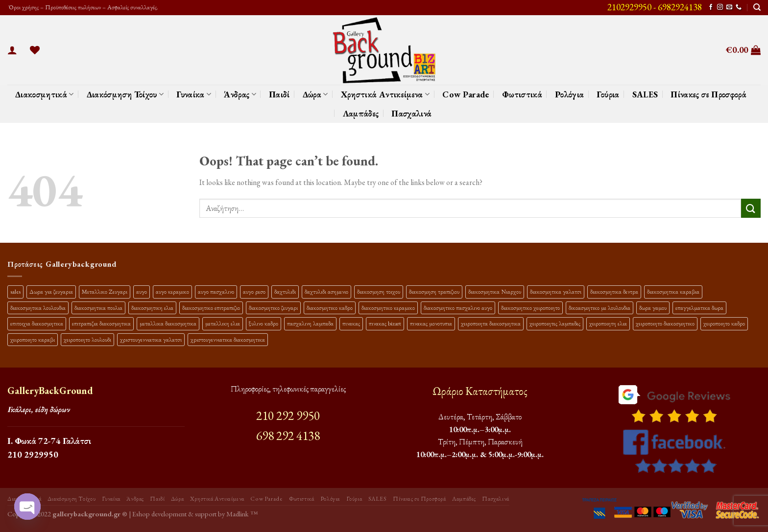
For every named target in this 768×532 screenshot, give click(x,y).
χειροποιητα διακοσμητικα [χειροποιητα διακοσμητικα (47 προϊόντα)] (491, 323)
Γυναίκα (194, 94)
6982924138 (680, 7)
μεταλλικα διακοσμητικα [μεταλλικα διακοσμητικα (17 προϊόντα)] (168, 323)
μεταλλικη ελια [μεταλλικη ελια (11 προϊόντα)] (223, 323)
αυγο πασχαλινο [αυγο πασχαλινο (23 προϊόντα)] (216, 291)
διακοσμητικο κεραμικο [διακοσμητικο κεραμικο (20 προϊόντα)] (388, 308)
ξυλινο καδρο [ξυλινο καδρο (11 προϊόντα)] (264, 323)
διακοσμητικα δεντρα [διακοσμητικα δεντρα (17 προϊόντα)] (614, 291)
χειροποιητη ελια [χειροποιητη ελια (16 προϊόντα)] (608, 323)
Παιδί (279, 94)
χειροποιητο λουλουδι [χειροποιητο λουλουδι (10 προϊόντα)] (87, 339)
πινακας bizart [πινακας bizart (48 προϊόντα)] (385, 323)
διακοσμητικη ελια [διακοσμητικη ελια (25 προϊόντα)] (152, 308)
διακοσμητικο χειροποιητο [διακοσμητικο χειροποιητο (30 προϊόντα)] (530, 308)
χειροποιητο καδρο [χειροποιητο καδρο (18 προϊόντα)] (724, 323)
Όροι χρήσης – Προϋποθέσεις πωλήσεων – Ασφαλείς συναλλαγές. (83, 7)
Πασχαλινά (411, 113)
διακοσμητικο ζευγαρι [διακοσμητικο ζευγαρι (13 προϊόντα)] (273, 308)
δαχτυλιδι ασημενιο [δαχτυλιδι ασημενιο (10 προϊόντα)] (326, 291)
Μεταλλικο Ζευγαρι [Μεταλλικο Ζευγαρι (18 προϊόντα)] (105, 291)
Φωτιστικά (522, 94)
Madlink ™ (242, 514)
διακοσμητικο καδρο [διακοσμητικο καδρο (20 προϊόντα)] (330, 308)
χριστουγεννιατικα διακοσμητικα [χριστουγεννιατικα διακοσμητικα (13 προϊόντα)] (228, 339)
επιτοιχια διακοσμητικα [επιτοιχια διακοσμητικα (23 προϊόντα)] (37, 323)
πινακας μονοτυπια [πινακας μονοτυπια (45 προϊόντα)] (431, 323)
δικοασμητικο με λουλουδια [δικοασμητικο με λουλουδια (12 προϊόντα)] (600, 308)
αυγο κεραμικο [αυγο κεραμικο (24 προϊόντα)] (172, 291)
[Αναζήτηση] (757, 7)
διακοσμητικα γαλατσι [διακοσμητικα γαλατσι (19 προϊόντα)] (556, 291)
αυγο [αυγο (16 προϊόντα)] (142, 291)
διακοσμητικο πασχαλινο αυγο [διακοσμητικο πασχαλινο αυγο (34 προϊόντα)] (458, 308)
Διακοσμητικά (45, 94)
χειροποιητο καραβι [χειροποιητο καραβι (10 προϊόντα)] (33, 339)
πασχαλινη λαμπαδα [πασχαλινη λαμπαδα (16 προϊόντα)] (310, 323)
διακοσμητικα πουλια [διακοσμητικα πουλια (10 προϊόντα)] (98, 308)
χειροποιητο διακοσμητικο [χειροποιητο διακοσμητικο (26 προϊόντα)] (665, 323)
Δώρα (315, 94)
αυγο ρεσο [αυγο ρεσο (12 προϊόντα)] (254, 291)
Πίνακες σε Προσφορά (708, 94)
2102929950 (629, 7)
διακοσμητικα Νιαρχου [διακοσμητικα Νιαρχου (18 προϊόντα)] (495, 291)
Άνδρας (240, 94)
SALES (645, 94)
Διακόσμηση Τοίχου (125, 94)
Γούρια (608, 94)
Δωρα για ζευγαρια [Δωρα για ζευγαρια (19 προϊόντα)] (51, 291)
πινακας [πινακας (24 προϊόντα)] (351, 323)
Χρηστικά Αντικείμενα (385, 94)
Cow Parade (466, 94)
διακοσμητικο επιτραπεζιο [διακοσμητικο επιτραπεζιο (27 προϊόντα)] (211, 308)
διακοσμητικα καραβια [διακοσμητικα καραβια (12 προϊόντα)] (673, 291)
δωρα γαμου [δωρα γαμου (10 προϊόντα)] (653, 308)
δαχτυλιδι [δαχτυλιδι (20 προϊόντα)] (285, 291)
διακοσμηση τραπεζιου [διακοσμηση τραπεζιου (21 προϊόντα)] (434, 291)
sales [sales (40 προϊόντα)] (15, 291)
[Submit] (751, 208)
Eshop (141, 514)
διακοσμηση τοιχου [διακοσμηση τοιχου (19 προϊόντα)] (379, 291)
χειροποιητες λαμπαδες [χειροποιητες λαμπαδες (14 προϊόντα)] (555, 323)
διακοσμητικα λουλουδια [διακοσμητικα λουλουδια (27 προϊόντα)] (38, 308)
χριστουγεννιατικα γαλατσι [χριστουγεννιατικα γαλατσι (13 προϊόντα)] (151, 339)
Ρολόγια (569, 94)
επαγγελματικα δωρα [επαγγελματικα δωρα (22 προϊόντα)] (699, 308)
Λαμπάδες (361, 113)
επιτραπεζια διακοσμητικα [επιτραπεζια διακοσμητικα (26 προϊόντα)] (101, 323)
